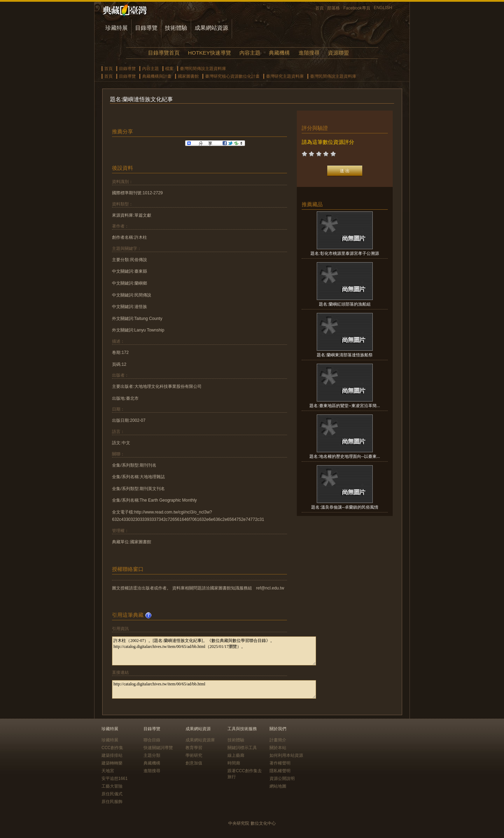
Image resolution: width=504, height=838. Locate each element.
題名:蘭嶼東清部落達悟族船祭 (345, 355)
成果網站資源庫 (200, 740)
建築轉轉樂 (112, 763)
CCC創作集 (112, 748)
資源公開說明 (282, 778)
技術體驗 (176, 28)
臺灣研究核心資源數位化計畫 (232, 76)
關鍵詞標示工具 (242, 748)
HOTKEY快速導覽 (209, 53)
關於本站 (278, 748)
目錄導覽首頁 (164, 53)
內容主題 (250, 53)
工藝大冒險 (112, 786)
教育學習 (194, 748)
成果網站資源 (211, 28)
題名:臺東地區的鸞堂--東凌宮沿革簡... (345, 406)
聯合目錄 (152, 740)
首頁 (320, 8)
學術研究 (194, 755)
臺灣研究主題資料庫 (285, 76)
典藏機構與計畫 (157, 76)
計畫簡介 (278, 740)
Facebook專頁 (357, 8)
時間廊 (234, 763)
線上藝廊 (236, 755)
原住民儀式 (112, 794)
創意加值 (194, 763)
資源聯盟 (338, 53)
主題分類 (152, 755)
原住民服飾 (112, 802)
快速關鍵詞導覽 (158, 748)
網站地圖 (278, 786)
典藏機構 (279, 53)
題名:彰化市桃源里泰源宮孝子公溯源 (345, 253)
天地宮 (108, 771)
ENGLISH (383, 8)
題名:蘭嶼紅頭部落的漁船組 (345, 304)
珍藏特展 (117, 28)
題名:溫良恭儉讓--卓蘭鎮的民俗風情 (345, 507)
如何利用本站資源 (286, 755)
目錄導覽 (146, 28)
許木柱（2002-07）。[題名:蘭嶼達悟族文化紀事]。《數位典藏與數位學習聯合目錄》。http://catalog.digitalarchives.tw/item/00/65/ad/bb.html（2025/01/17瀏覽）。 (214, 651)
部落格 (334, 8)
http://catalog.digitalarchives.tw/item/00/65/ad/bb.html (214, 689)
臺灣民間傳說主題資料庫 (203, 69)
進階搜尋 (309, 53)
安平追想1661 (115, 778)
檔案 (169, 69)
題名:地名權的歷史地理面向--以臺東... (345, 456)
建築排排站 (112, 755)
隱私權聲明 (280, 771)
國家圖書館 (188, 76)
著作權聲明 (280, 763)
